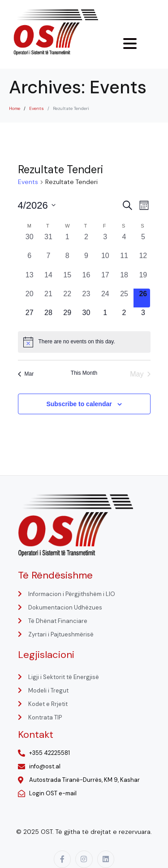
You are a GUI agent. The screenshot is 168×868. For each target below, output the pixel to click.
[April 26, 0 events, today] (143, 298)
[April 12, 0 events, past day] (143, 260)
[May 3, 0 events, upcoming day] (143, 317)
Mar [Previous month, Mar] (26, 374)
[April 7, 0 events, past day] (48, 260)
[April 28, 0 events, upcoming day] (48, 317)
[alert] (84, 342)
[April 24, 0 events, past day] (105, 298)
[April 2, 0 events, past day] (86, 241)
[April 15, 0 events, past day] (67, 279)
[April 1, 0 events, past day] (67, 241)
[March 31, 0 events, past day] (48, 241)
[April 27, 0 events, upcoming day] (30, 317)
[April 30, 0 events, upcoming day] (86, 317)
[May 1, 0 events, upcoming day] (105, 317)
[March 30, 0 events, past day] (30, 241)
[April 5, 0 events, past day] (143, 241)
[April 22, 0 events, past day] (67, 298)
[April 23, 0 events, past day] (86, 298)
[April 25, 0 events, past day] (124, 298)
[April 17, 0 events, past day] (105, 279)
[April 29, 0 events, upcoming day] (67, 317)
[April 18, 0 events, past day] (124, 279)
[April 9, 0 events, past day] (86, 260)
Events (28, 182)
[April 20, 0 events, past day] (30, 298)
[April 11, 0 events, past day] (124, 260)
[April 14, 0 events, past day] (48, 279)
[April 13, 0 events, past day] (30, 279)
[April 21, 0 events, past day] (48, 298)
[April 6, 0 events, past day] (30, 260)
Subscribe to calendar (79, 404)
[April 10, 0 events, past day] (105, 260)
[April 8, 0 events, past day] (67, 260)
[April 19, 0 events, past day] (143, 279)
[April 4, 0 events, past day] (124, 241)
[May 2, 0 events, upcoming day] (124, 317)
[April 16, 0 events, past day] (86, 279)
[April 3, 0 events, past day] (105, 241)
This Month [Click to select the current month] (84, 373)
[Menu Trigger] (130, 44)
